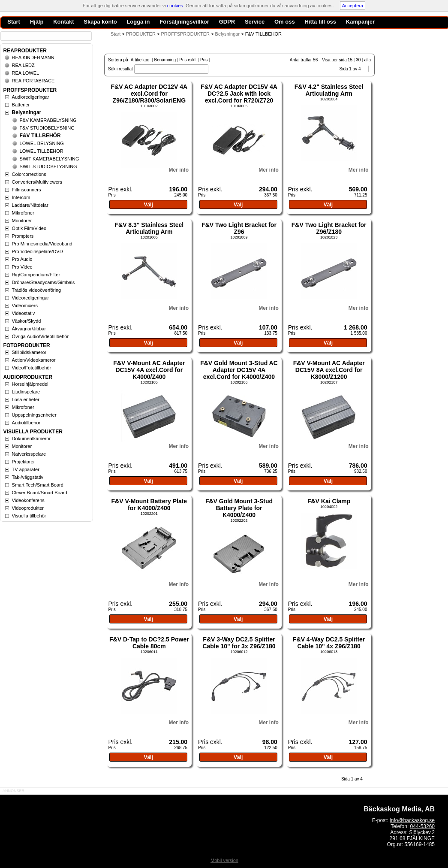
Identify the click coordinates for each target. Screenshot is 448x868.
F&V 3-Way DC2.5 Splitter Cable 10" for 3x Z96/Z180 (239, 643)
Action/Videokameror (34, 360)
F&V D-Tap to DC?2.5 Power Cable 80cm (149, 643)
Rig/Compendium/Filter (36, 275)
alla (367, 60)
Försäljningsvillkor (184, 22)
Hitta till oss (320, 22)
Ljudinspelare (26, 392)
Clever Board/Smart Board (40, 493)
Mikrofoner (23, 213)
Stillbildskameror (29, 352)
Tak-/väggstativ (28, 477)
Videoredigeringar (31, 298)
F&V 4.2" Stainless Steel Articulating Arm (329, 90)
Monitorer (22, 221)
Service (255, 22)
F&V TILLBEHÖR (40, 136)
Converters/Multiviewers (37, 182)
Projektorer (24, 462)
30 (358, 60)
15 (350, 60)
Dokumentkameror (31, 439)
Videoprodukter (28, 508)
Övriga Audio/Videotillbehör (41, 336)
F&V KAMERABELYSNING (48, 120)
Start (116, 34)
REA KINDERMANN (33, 57)
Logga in (138, 22)
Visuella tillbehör (29, 516)
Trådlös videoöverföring (37, 290)
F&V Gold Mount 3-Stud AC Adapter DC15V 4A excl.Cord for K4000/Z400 (239, 370)
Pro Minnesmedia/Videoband (42, 244)
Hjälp (37, 22)
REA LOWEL (26, 73)
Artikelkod (140, 60)
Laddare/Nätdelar (30, 205)
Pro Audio (22, 259)
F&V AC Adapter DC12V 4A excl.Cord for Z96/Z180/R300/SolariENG (149, 94)
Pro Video (22, 267)
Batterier (21, 105)
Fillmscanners (27, 190)
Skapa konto (100, 22)
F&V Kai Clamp (329, 501)
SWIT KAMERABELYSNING (50, 159)
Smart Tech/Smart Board (38, 485)
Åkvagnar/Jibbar (29, 329)
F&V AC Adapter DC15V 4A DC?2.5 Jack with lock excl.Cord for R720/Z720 (239, 94)
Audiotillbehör (26, 423)
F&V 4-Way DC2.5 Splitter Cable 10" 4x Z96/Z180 (329, 643)
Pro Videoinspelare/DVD (38, 251)
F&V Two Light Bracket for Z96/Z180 (329, 228)
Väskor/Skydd (27, 321)
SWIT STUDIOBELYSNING (48, 166)
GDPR (227, 22)
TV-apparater (26, 469)
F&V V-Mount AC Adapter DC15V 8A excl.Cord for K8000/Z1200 (329, 370)
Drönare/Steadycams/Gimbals (44, 282)
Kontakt (63, 22)
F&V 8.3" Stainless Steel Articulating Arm (149, 228)
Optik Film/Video (29, 228)
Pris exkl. (188, 60)
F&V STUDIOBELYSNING (47, 128)
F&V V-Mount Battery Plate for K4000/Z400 (149, 505)
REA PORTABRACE (33, 81)
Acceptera (353, 6)
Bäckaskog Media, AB (399, 809)
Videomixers (25, 305)
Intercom (21, 197)
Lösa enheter (26, 399)
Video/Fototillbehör (32, 368)
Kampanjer (360, 22)
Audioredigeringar (31, 97)
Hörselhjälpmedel (30, 384)
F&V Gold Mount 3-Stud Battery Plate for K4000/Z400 (239, 508)
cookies (175, 6)
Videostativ (24, 313)
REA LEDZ (23, 65)
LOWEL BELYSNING (42, 143)
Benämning (165, 60)
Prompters (23, 236)
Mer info (179, 170)
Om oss (285, 22)
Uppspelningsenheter (34, 415)
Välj (148, 205)
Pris (204, 60)
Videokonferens (28, 500)
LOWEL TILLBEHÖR (42, 151)
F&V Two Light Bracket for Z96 (239, 228)
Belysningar (27, 112)
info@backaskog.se (412, 820)
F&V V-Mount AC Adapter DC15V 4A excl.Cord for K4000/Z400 (149, 370)
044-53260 (422, 826)
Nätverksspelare (29, 454)
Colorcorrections (29, 174)
